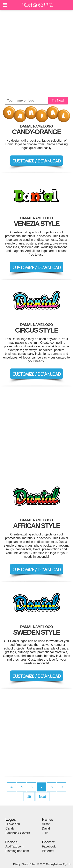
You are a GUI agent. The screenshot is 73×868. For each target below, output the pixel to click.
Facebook (49, 846)
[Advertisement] (36, 53)
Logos (11, 819)
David (46, 828)
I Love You (13, 824)
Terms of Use (29, 864)
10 (29, 797)
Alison (46, 824)
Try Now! (58, 100)
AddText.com (14, 846)
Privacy (17, 864)
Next (42, 797)
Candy (10, 828)
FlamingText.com (17, 851)
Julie (45, 833)
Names (48, 819)
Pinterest (48, 851)
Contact (48, 842)
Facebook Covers (18, 833)
